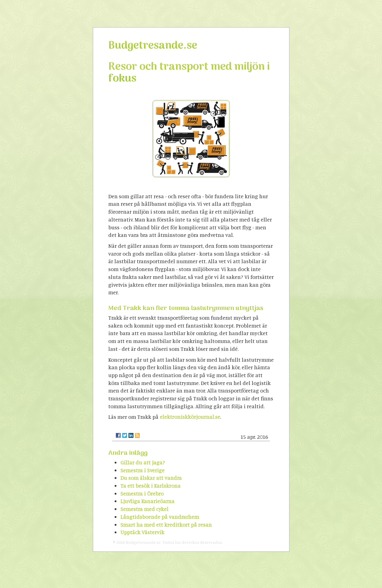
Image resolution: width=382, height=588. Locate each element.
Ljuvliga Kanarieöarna (147, 501)
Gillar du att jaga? (143, 462)
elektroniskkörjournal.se (190, 417)
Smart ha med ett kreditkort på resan (166, 525)
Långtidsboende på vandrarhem (160, 517)
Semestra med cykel (144, 509)
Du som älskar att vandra (151, 478)
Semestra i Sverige (142, 470)
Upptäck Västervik (142, 532)
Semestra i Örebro (142, 493)
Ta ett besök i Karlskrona (150, 486)
